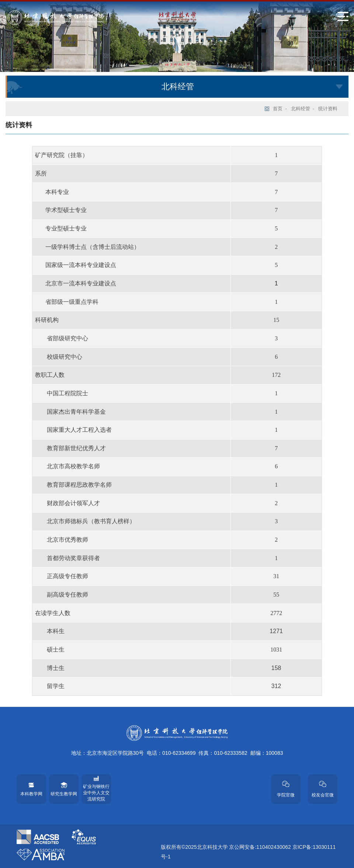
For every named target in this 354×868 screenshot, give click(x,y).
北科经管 (301, 109)
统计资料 (328, 109)
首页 (278, 109)
